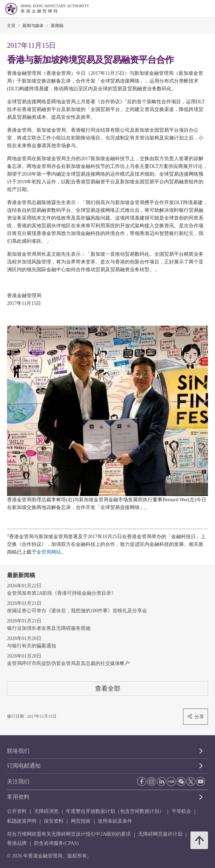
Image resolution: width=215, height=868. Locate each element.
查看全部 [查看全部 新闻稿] (108, 688)
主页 (11, 26)
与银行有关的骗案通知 (32, 646)
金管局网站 (49, 552)
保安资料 (54, 821)
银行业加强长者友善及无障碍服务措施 (49, 628)
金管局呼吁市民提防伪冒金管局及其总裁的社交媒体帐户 (68, 663)
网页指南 (81, 821)
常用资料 (18, 797)
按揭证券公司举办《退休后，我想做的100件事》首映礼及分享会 (77, 611)
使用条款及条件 (115, 821)
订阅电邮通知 (24, 766)
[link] (192, 9)
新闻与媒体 (33, 26)
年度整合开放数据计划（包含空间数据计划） (115, 811)
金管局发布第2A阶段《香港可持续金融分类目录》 (62, 593)
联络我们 (18, 751)
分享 (196, 716)
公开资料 (17, 811)
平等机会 (181, 811)
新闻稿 (57, 26)
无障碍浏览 (46, 811)
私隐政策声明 (22, 821)
